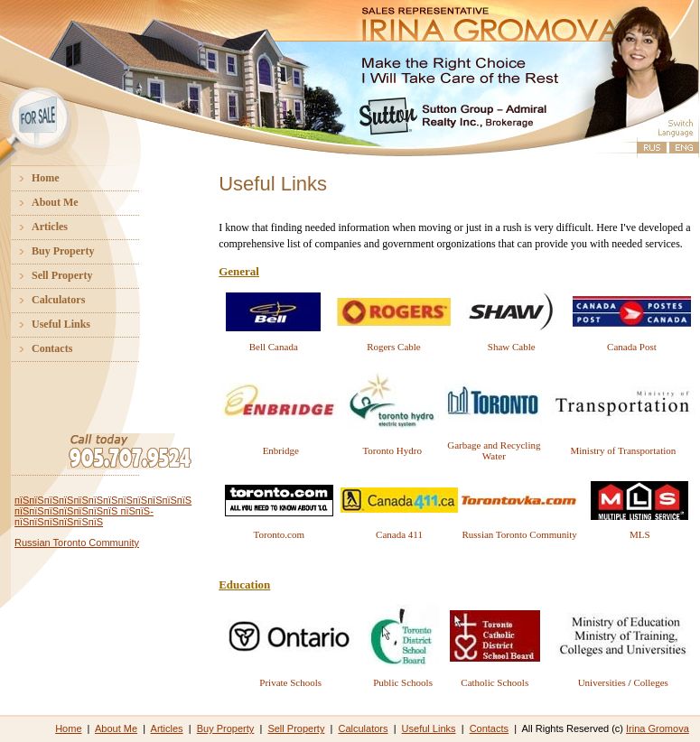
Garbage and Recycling (494, 445)
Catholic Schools (495, 682)
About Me (42, 202)
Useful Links (47, 324)
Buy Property (49, 251)
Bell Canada (274, 347)
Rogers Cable (394, 347)
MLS (640, 534)
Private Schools (290, 682)
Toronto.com (279, 534)
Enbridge (281, 450)
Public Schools (403, 682)
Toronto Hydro (392, 450)
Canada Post (632, 347)
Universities (602, 682)
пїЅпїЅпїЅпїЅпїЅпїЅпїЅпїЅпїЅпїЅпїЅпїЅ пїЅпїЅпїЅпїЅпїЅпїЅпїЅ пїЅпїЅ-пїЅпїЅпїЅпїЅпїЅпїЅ (103, 511)
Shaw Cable (512, 347)
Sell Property (48, 275)
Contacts (38, 348)
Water (494, 456)
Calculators (45, 300)
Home (32, 178)
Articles (36, 227)
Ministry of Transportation (624, 450)
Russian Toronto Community (77, 543)
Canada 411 (399, 534)
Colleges (651, 682)
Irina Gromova (658, 728)
